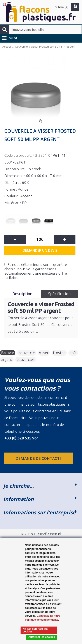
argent (7, 359)
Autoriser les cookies (42, 637)
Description (23, 294)
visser (44, 353)
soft (73, 353)
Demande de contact (39, 458)
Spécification (59, 294)
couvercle (27, 353)
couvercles (26, 359)
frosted (59, 353)
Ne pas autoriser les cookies (35, 630)
